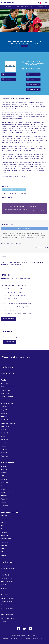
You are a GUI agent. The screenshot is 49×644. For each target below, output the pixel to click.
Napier (3, 486)
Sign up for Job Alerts (39, 211)
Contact (9, 7)
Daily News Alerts (7, 608)
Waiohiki (4, 529)
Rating (27, 7)
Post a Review (9, 342)
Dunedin (4, 473)
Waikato (4, 449)
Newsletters (5, 393)
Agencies (4, 588)
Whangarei (5, 506)
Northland (5, 433)
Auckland (4, 407)
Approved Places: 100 (41, 247)
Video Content (33, 89)
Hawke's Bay (6, 420)
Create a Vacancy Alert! (25, 228)
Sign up (5, 373)
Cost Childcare (6, 384)
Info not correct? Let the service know (11, 244)
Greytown (5, 542)
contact (27, 237)
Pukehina (4, 545)
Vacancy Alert (42, 7)
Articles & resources (8, 397)
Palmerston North (7, 492)
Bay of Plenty (6, 410)
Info (3, 7)
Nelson (4, 430)
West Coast (5, 456)
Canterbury (5, 413)
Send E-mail (7, 74)
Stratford (4, 496)
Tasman (4, 446)
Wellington (5, 453)
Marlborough (5, 426)
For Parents (7, 367)
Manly (3, 549)
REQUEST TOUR (33, 74)
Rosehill (4, 522)
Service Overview (7, 578)
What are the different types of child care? (14, 193)
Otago (3, 436)
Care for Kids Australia (8, 618)
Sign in (13, 373)
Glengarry (4, 532)
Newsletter (5, 605)
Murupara (4, 555)
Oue (3, 526)
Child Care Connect (7, 582)
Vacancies (16, 7)
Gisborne (4, 417)
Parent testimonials (8, 598)
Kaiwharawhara (6, 539)
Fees (22, 7)
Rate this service (9, 319)
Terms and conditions (19, 636)
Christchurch (5, 469)
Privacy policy (33, 636)
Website (6, 79)
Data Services (6, 585)
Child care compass (7, 387)
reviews (34, 7)
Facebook (31, 79)
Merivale (4, 516)
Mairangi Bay (5, 552)
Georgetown (5, 519)
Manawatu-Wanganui (8, 423)
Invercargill (5, 483)
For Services (7, 562)
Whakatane (5, 502)
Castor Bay (5, 535)
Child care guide (6, 390)
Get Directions (33, 84)
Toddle (4, 622)
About (22, 357)
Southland (5, 440)
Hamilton (4, 479)
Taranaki (4, 443)
